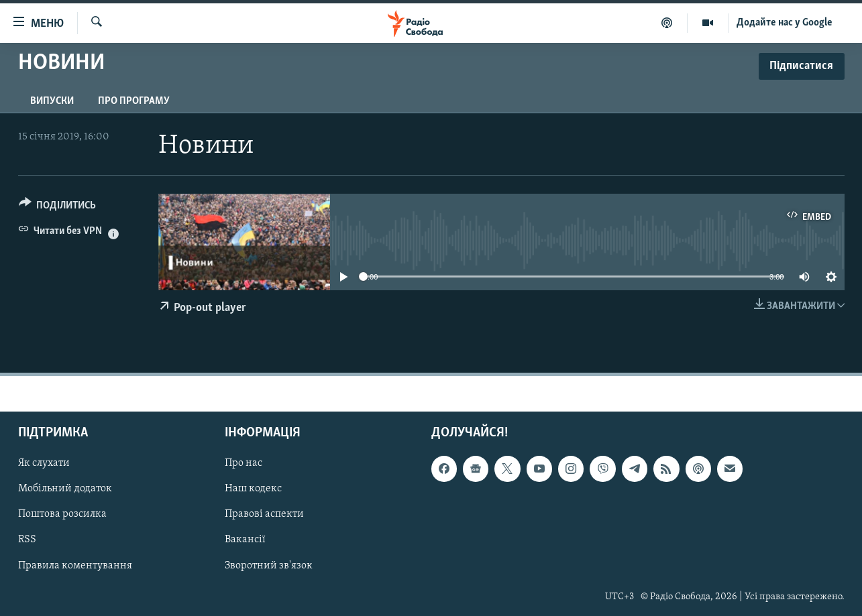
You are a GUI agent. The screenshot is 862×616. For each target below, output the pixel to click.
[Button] (58, 207)
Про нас (244, 463)
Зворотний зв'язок (269, 566)
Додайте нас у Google (785, 23)
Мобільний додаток (65, 489)
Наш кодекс (253, 489)
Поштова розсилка (62, 515)
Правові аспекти (264, 515)
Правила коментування (75, 566)
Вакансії (245, 540)
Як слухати (44, 463)
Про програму (134, 101)
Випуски (52, 101)
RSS (27, 540)
